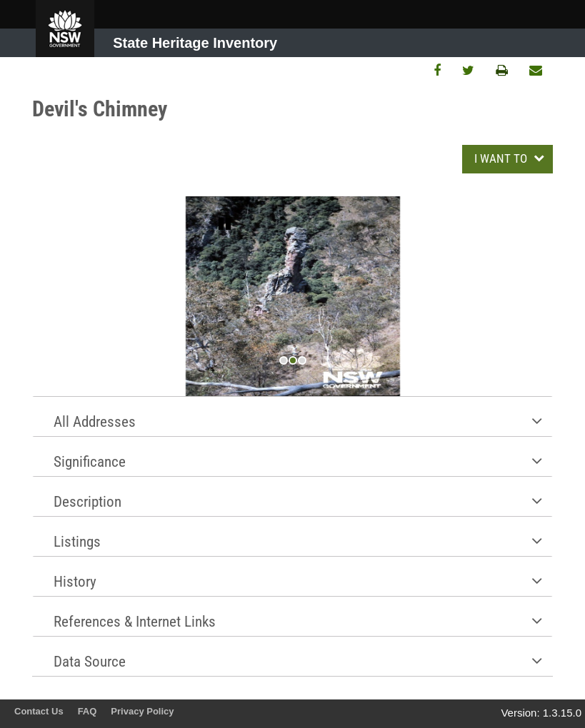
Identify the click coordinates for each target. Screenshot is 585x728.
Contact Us (39, 711)
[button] (292, 416)
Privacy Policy (142, 711)
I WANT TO (502, 158)
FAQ (87, 711)
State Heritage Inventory (195, 43)
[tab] (292, 416)
